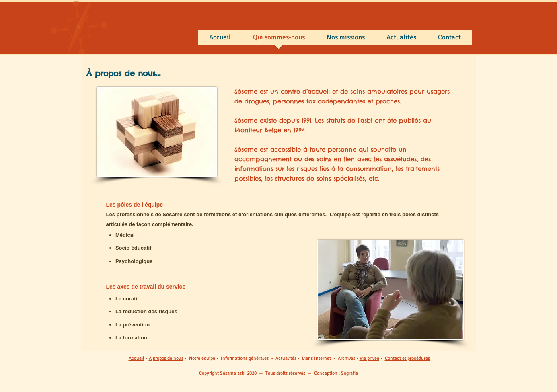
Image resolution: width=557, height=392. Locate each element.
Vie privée (369, 358)
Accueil (137, 358)
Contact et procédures (407, 358)
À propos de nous (166, 358)
